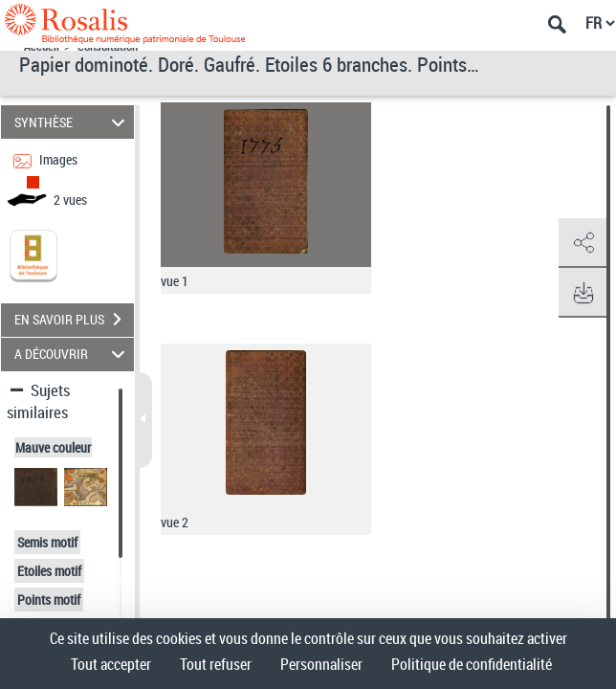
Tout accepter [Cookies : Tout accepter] (111, 664)
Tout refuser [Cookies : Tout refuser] (216, 664)
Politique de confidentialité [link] (472, 664)
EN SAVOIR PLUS (74, 320)
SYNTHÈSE (73, 122)
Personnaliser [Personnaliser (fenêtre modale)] (321, 664)
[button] (583, 243)
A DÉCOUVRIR (73, 355)
